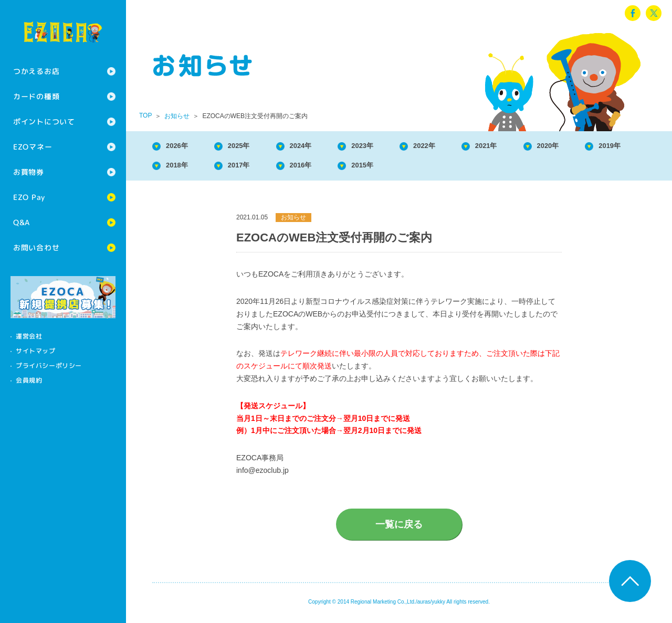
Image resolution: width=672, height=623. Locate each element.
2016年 (389, 168)
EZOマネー (33, 147)
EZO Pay (29, 197)
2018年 (251, 168)
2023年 (389, 147)
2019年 (182, 168)
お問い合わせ (36, 247)
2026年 (182, 147)
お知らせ (177, 116)
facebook (633, 13)
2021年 (527, 147)
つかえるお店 (36, 71)
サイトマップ (36, 351)
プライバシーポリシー (49, 366)
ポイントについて (44, 122)
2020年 (596, 147)
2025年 (251, 147)
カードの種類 (36, 96)
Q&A (22, 222)
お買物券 (29, 172)
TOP (145, 115)
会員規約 (29, 380)
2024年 (320, 147)
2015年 (458, 168)
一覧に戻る (399, 529)
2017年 (320, 168)
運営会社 (29, 336)
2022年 (458, 147)
